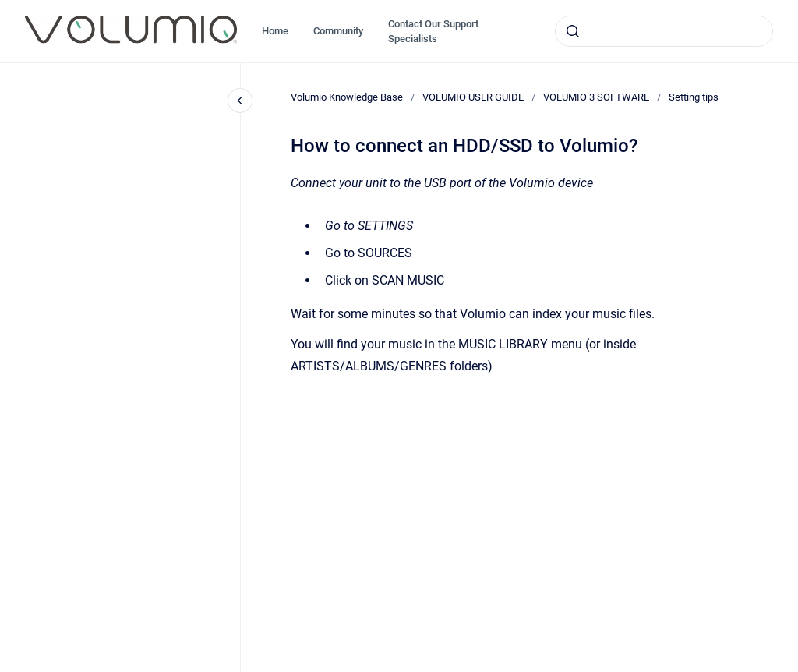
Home (275, 31)
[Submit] (573, 31)
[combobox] (664, 31)
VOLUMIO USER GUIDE (473, 97)
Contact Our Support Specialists (433, 32)
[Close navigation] (240, 101)
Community (338, 31)
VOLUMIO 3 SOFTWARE (596, 97)
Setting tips (694, 97)
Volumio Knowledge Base (347, 97)
